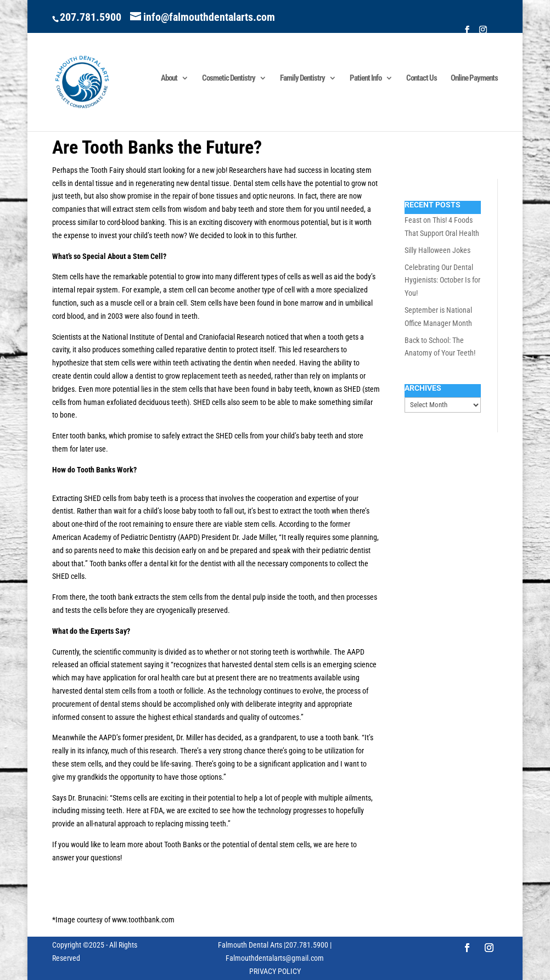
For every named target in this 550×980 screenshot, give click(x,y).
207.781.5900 (91, 17)
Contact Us (422, 78)
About (169, 78)
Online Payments (474, 78)
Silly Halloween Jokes (437, 250)
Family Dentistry (302, 78)
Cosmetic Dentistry (229, 78)
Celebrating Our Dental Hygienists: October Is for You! (442, 280)
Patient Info (366, 78)
